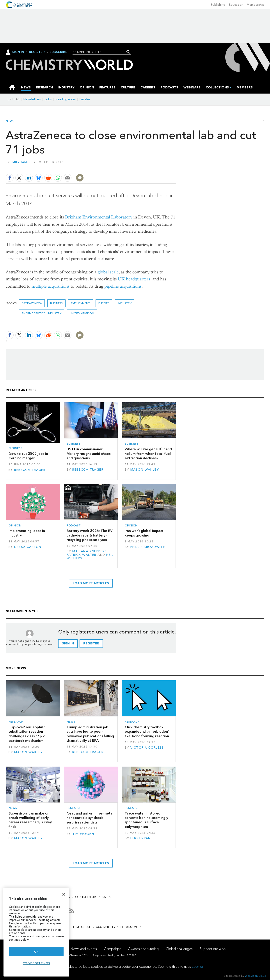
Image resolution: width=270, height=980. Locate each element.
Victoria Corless (147, 748)
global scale (108, 272)
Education (236, 5)
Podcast (74, 525)
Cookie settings (36, 963)
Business (56, 303)
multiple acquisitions (51, 286)
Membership (256, 5)
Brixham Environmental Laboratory (99, 217)
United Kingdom (82, 313)
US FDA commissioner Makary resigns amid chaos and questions (89, 454)
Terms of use (81, 927)
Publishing (218, 5)
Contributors (86, 897)
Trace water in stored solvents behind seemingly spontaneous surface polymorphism (146, 820)
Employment (81, 303)
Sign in (68, 643)
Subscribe (58, 52)
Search (128, 52)
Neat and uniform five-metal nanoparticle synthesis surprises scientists (90, 818)
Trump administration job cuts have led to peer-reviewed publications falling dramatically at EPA (90, 734)
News (10, 121)
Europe (104, 303)
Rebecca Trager (30, 470)
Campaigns (113, 949)
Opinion (15, 525)
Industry (125, 303)
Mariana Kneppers (90, 551)
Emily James (21, 162)
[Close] (64, 894)
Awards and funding (143, 949)
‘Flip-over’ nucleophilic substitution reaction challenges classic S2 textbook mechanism (27, 734)
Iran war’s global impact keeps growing (144, 533)
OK (36, 952)
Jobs (48, 99)
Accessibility (106, 927)
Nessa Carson (28, 547)
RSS (105, 897)
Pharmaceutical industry (42, 313)
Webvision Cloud (255, 976)
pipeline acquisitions (123, 286)
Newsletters (32, 99)
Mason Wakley (145, 470)
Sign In (18, 52)
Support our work (213, 949)
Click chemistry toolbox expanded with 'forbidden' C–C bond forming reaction (147, 732)
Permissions (129, 927)
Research (16, 722)
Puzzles (85, 99)
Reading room (66, 99)
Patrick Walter (82, 555)
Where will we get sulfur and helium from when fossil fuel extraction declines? (148, 454)
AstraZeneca (32, 303)
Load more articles (91, 583)
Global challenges (179, 949)
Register (37, 52)
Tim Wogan (83, 834)
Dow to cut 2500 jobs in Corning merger (28, 456)
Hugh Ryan (141, 838)
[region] (36, 932)
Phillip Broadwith (148, 547)
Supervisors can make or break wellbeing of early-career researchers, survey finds (30, 820)
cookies (198, 967)
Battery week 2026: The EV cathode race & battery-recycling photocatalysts (90, 535)
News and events (84, 949)
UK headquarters (134, 279)
